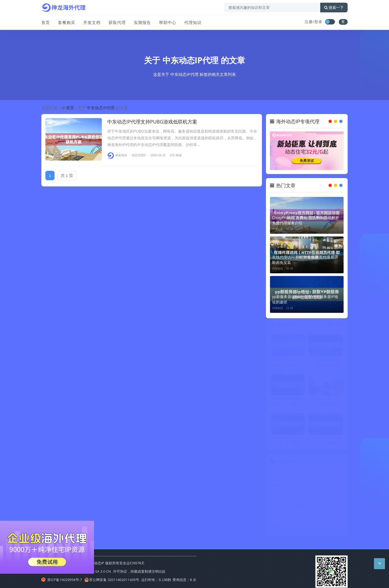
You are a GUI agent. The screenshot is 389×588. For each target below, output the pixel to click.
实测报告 (142, 22)
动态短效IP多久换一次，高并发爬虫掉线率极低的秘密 (326, 403)
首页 (46, 22)
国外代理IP (333, 518)
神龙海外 (117, 155)
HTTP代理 (308, 498)
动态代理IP (137, 155)
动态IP (308, 477)
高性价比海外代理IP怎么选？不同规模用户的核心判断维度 (288, 443)
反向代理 (333, 528)
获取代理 (117, 22)
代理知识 (193, 22)
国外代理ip (309, 528)
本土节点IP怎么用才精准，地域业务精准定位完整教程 (288, 364)
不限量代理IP (284, 508)
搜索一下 (334, 8)
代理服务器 (284, 498)
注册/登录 (314, 22)
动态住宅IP (333, 477)
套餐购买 (67, 22)
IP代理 (333, 488)
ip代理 (333, 498)
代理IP (284, 477)
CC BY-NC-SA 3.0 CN (95, 571)
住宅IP (333, 508)
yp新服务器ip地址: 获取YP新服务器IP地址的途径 (305, 299)
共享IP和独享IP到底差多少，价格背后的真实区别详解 (326, 443)
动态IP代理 (284, 488)
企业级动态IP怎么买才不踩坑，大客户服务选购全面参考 (288, 403)
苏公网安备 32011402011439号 (112, 580)
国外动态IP (284, 528)
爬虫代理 (308, 518)
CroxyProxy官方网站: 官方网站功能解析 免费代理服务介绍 (306, 220)
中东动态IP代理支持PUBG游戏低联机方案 (152, 122)
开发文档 (92, 22)
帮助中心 (168, 22)
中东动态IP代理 (191, 60)
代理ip (308, 488)
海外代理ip (284, 518)
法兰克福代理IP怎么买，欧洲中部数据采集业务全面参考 (326, 364)
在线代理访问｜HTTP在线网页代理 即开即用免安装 (305, 260)
